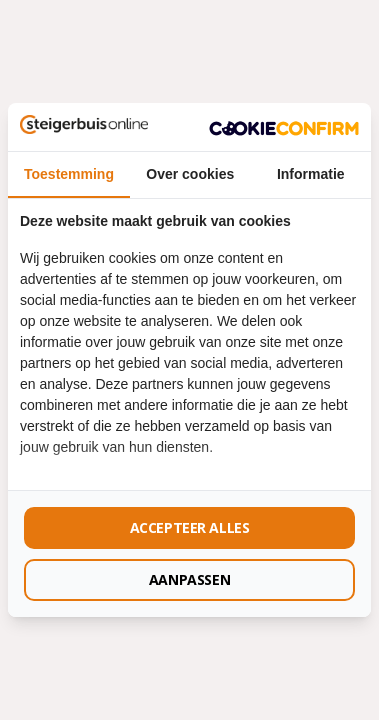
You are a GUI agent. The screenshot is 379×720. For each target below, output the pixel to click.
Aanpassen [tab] (189, 579)
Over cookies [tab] (190, 174)
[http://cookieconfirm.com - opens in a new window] (284, 127)
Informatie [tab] (311, 174)
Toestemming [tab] (69, 174)
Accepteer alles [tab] (190, 527)
